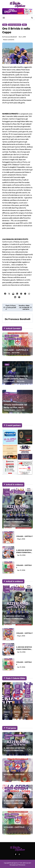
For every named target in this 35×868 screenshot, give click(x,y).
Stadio (19, 339)
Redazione (7, 353)
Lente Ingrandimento (15, 25)
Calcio (5, 25)
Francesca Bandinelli (19, 319)
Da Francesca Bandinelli (10, 37)
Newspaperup (13, 865)
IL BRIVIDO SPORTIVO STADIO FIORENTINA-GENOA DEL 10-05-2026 (14, 522)
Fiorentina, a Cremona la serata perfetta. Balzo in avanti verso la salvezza (16, 379)
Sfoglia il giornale (10, 339)
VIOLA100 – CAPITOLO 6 (16, 350)
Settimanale (15, 336)
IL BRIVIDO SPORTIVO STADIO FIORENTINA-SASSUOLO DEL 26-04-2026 (14, 804)
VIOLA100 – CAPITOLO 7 (24, 536)
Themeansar (22, 865)
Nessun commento (9, 40)
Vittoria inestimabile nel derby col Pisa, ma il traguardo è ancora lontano (17, 407)
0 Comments (25, 525)
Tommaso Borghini (9, 381)
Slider (24, 25)
